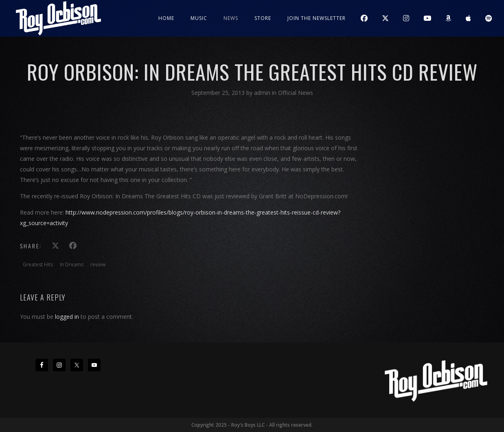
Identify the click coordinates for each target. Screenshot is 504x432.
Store (263, 18)
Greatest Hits (38, 264)
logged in (67, 317)
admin (263, 93)
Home (166, 18)
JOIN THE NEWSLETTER (317, 18)
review (98, 264)
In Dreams (72, 264)
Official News (296, 93)
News (231, 18)
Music (199, 18)
